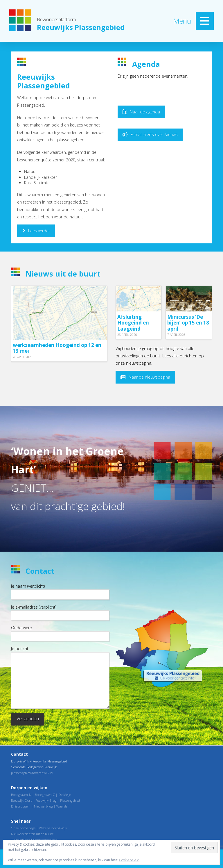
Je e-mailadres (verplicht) (60, 612)
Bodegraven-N (21, 795)
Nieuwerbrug (43, 806)
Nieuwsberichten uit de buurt (32, 834)
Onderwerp (60, 632)
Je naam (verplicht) (60, 591)
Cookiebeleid (129, 860)
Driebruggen (20, 806)
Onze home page (23, 828)
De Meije (65, 795)
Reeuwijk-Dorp (22, 800)
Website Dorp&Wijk (53, 828)
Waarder (63, 806)
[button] (205, 21)
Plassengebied (70, 800)
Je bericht (60, 652)
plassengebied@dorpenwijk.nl (32, 773)
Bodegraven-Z (45, 795)
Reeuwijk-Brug (46, 800)
